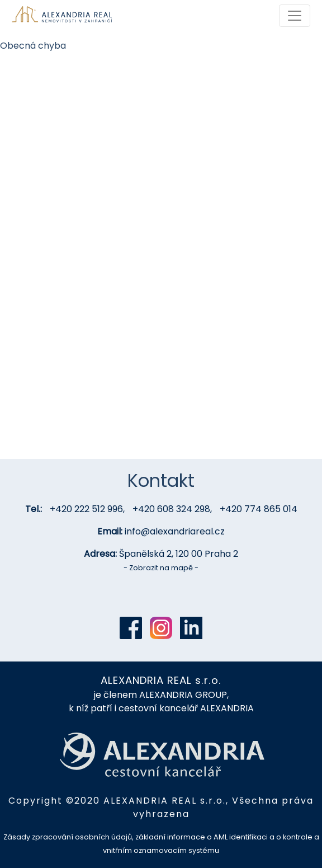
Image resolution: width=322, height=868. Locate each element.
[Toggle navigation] (295, 16)
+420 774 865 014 (259, 509)
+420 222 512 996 (86, 509)
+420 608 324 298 (171, 509)
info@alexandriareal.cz (175, 531)
